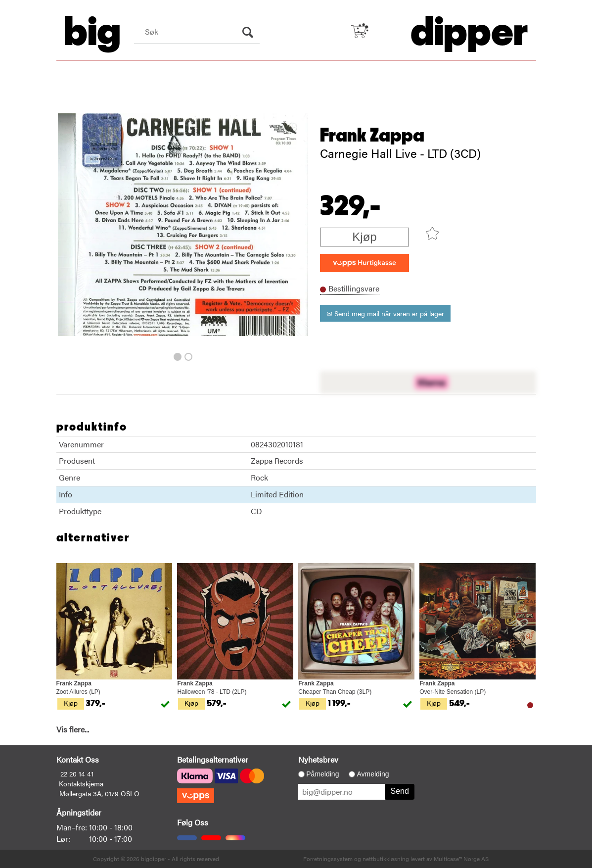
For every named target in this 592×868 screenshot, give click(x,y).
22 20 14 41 (77, 773)
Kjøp (364, 237)
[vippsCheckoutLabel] (364, 263)
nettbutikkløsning (386, 859)
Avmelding (373, 774)
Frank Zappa (372, 136)
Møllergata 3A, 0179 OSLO (99, 793)
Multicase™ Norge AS (461, 859)
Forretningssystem (328, 859)
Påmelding (322, 774)
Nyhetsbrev (318, 759)
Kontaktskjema (81, 783)
